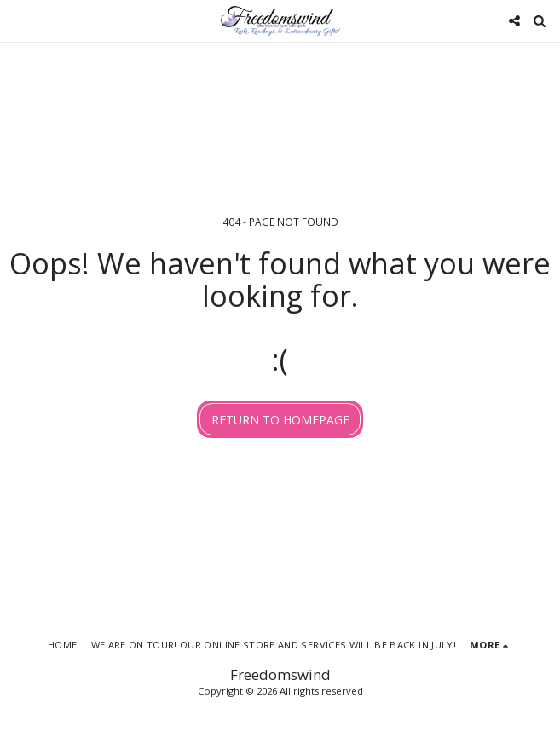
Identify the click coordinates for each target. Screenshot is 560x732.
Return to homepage (280, 420)
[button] (19, 20)
